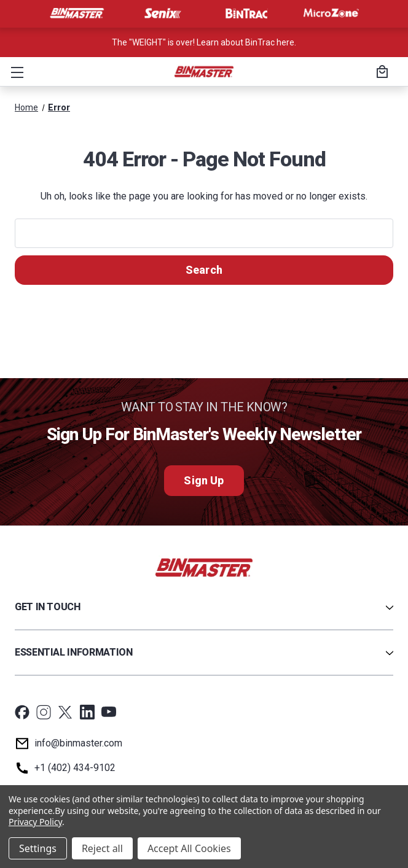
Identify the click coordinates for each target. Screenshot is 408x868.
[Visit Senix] (162, 14)
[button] (15, 72)
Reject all (102, 848)
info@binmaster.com (78, 743)
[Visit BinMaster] (77, 14)
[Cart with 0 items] (380, 73)
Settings (38, 848)
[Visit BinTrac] (246, 14)
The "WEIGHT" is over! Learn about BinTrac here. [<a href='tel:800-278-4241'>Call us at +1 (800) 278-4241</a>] (204, 42)
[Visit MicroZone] (331, 14)
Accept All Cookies (189, 848)
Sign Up (204, 480)
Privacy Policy (35, 822)
